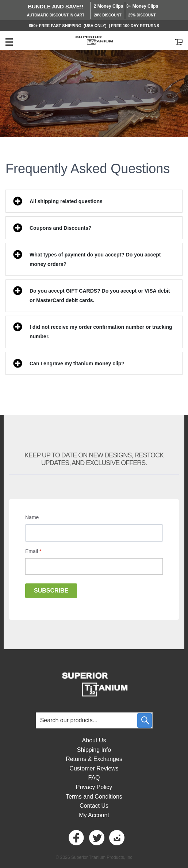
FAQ (94, 778)
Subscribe (51, 591)
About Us (94, 740)
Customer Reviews (94, 768)
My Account (94, 815)
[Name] (94, 533)
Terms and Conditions (94, 797)
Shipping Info (94, 750)
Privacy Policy (94, 787)
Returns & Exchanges (94, 759)
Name (32, 517)
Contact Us (94, 806)
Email (33, 551)
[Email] (94, 566)
